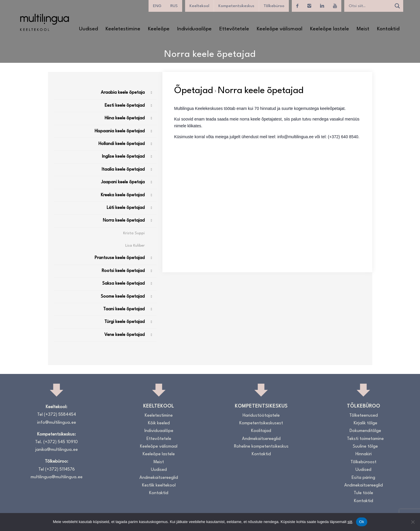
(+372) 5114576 (60, 470)
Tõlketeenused (364, 416)
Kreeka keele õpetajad (123, 195)
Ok (361, 522)
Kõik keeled (159, 423)
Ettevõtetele (159, 439)
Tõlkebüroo (274, 6)
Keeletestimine (159, 416)
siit (350, 522)
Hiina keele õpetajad (125, 118)
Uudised (159, 470)
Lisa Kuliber (135, 246)
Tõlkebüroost (363, 462)
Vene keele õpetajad (125, 335)
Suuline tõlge (365, 447)
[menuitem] (157, 6)
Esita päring (363, 478)
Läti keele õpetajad (126, 208)
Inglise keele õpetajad (123, 157)
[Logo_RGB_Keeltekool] (44, 22)
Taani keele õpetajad (124, 309)
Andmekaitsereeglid (159, 478)
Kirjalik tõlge (365, 423)
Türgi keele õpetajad (125, 322)
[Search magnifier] (397, 6)
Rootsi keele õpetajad (123, 271)
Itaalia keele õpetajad (123, 170)
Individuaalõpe (159, 431)
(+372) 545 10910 (61, 442)
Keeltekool (199, 6)
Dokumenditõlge (365, 431)
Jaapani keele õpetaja (123, 182)
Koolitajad (261, 431)
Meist (159, 462)
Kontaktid (159, 493)
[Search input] (369, 6)
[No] (413, 522)
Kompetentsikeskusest (261, 423)
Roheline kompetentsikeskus (261, 447)
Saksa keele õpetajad (123, 284)
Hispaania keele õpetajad (120, 131)
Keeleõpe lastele (159, 454)
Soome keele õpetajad (123, 297)
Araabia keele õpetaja (123, 93)
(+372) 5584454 (60, 415)
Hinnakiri (364, 454)
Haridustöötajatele (261, 416)
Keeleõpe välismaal (159, 447)
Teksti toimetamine (365, 439)
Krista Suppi (134, 233)
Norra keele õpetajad (124, 221)
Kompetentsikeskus (236, 6)
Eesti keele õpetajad (125, 106)
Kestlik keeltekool (159, 485)
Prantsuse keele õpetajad (120, 258)
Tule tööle (363, 493)
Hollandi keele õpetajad (122, 144)
